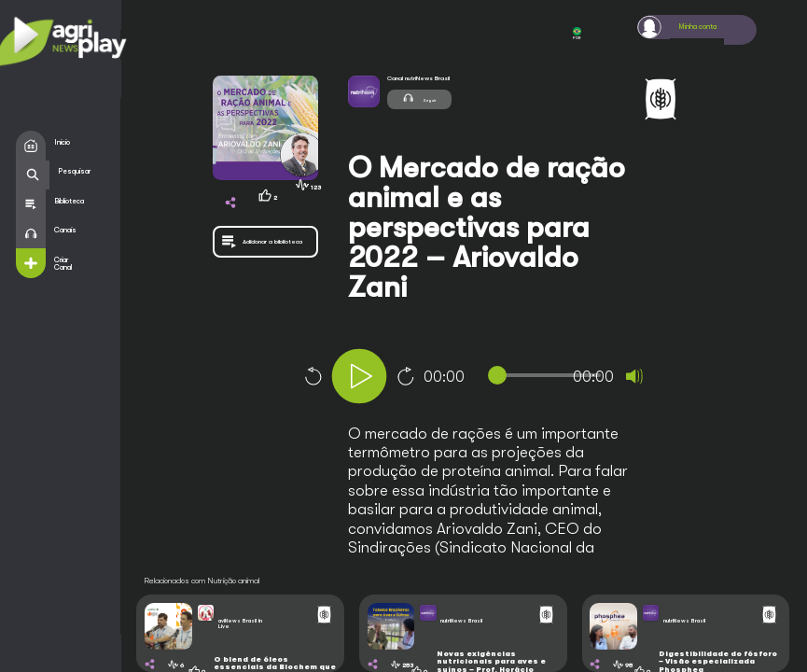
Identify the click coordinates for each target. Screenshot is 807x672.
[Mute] (634, 376)
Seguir (422, 99)
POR (577, 35)
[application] (508, 378)
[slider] (549, 375)
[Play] (359, 376)
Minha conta (703, 27)
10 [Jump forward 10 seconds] (406, 376)
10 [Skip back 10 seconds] (313, 376)
